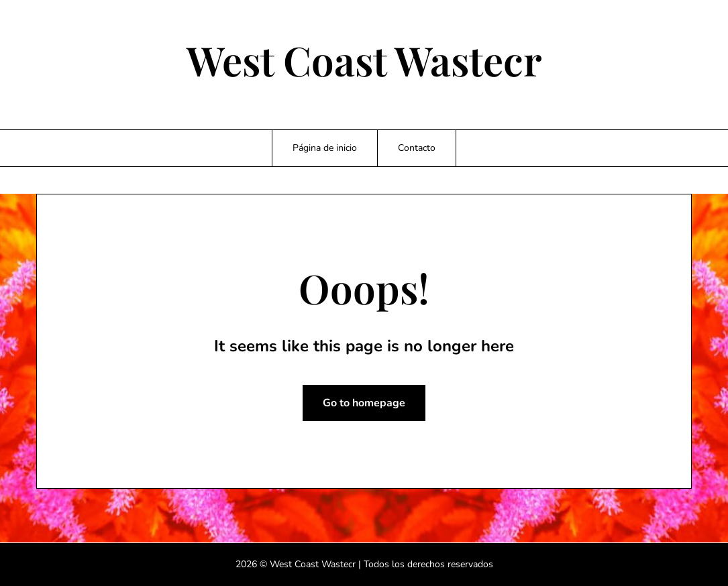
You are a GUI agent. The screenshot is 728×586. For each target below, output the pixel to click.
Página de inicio (325, 148)
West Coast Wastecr (364, 60)
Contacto (417, 148)
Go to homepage (364, 403)
